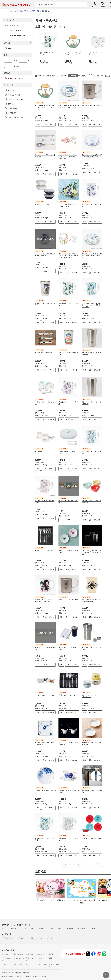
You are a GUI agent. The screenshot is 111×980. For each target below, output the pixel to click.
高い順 (96, 76)
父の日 (24, 924)
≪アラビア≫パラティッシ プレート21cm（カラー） (69, 205)
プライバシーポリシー (11, 975)
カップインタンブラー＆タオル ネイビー (68, 643)
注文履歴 (102, 6)
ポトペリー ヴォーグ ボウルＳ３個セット (91, 496)
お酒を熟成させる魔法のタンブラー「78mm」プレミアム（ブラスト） (91, 547)
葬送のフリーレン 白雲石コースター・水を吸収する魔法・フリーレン (92, 255)
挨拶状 (9, 104)
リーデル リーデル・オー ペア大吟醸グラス (68, 738)
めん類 (4, 959)
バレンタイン (82, 924)
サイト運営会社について (16, 971)
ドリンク (40, 953)
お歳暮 (51, 924)
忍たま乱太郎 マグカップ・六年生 (68, 304)
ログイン (95, 6)
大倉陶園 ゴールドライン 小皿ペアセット (91, 738)
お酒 (50, 953)
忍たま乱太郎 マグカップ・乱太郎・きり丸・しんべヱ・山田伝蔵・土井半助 (91, 305)
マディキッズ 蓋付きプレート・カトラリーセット (68, 449)
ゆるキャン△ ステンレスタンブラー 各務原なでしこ (92, 353)
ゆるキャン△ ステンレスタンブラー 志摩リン (92, 401)
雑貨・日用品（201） (13, 26)
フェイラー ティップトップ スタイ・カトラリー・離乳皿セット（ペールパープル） (68, 157)
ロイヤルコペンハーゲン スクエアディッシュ (45, 738)
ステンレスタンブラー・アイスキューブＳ (92, 643)
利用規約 (5, 971)
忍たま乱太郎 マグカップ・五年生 (91, 205)
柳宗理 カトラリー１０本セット (68, 690)
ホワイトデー (94, 924)
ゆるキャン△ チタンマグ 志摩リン (92, 105)
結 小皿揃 (38, 448)
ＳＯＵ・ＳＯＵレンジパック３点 (45, 690)
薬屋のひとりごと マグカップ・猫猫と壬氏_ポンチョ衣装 (45, 595)
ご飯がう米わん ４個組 (42, 204)
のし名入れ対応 (12, 95)
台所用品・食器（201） (16, 30)
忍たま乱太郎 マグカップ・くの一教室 (45, 496)
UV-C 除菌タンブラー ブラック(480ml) (92, 786)
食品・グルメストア (37, 933)
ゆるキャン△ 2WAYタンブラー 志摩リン (45, 304)
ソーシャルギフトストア (67, 933)
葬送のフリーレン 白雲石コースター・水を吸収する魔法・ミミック (69, 106)
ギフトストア (22, 933)
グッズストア (51, 933)
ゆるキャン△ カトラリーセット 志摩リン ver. (45, 156)
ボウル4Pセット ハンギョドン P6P (92, 833)
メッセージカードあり (15, 99)
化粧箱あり (11, 113)
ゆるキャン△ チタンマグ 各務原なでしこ (68, 595)
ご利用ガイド (6, 968)
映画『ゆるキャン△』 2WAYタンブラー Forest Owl (91, 595)
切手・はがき (6, 949)
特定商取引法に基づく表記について (36, 971)
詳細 (38, 124)
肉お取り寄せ (29, 949)
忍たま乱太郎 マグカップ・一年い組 (91, 449)
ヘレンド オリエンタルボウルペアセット (68, 546)
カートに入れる (49, 124)
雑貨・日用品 (18, 959)
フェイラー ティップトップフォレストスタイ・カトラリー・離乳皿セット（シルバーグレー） (68, 255)
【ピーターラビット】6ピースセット (45, 401)
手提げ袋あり (12, 108)
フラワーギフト (42, 959)
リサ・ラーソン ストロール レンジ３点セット (91, 691)
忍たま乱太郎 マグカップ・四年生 (68, 401)
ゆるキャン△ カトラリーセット (44, 352)
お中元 (33, 924)
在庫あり (10, 48)
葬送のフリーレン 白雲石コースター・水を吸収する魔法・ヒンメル (92, 156)
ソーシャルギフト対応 (15, 117)
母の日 (4, 924)
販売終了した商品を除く (16, 78)
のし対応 (10, 90)
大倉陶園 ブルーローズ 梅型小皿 (45, 785)
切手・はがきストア (8, 933)
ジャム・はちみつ (19, 953)
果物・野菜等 (41, 949)
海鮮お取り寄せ (18, 949)
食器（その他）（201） (19, 35)
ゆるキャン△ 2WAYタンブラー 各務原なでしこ (68, 353)
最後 (102, 859)
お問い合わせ (27, 968)
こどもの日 (14, 924)
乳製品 (51, 949)
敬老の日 (42, 924)
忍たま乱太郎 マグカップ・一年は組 (45, 834)
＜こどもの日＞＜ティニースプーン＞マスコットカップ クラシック (45, 106)
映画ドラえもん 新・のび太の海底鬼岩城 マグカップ (45, 255)
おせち (60, 924)
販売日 (85, 76)
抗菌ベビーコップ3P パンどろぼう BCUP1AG (68, 496)
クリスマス (70, 924)
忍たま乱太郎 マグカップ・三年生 (68, 834)
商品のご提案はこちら (26, 975)
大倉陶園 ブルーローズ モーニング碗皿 (69, 786)
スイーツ (28, 959)
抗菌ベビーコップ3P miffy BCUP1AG (45, 643)
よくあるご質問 (16, 968)
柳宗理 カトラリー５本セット (44, 545)
